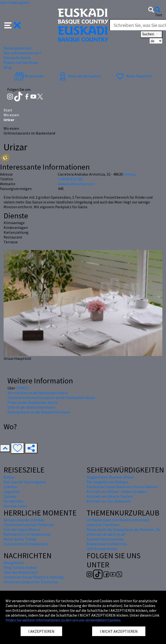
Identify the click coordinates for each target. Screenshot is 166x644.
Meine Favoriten (133, 76)
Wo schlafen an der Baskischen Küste (38, 393)
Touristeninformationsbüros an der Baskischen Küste (51, 398)
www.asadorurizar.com (76, 184)
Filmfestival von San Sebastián (29, 525)
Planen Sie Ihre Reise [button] (21, 62)
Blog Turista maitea (20, 567)
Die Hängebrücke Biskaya (107, 482)
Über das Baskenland (21, 572)
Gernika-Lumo (15, 506)
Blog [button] (8, 67)
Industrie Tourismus (103, 525)
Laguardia (12, 491)
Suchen (151, 34)
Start (8, 110)
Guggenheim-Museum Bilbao (110, 477)
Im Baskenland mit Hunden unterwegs (118, 520)
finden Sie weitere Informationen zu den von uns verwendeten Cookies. (63, 620)
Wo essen (11, 115)
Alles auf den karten (79, 76)
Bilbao (9, 477)
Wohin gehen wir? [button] (18, 48)
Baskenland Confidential (107, 544)
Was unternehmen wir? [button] (22, 53)
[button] (13, 25)
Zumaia (10, 496)
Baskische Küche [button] (17, 58)
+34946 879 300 (70, 179)
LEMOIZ (23, 388)
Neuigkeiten (14, 563)
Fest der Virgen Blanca (22, 529)
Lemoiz (130, 174)
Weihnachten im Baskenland (27, 534)
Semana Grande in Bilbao (24, 520)
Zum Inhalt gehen (15, 2)
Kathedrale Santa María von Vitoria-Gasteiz (122, 487)
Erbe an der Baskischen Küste (31, 407)
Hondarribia (13, 501)
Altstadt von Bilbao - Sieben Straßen (117, 491)
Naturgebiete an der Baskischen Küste (39, 412)
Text (159, 15)
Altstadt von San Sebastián (109, 501)
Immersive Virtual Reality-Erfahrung (34, 577)
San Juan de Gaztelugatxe (25, 482)
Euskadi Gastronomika (105, 539)
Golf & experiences (102, 549)
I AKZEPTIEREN (41, 631)
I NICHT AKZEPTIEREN (119, 631)
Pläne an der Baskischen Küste (32, 402)
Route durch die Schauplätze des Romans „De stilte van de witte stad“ (124, 532)
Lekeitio (10, 487)
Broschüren (29, 76)
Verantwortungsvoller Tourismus (31, 582)
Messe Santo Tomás (20, 539)
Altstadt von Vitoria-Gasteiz (110, 496)
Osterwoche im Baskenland (26, 544)
